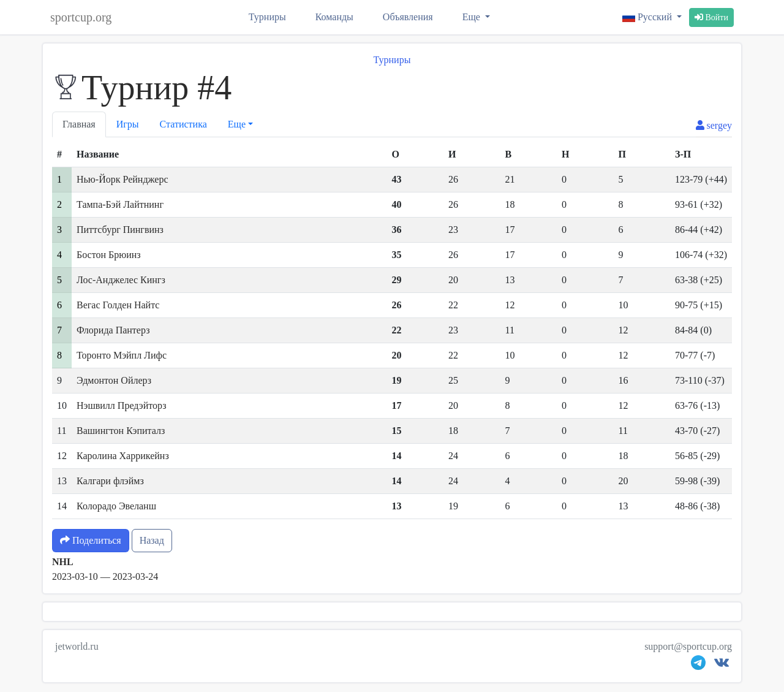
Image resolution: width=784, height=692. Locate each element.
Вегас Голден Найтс (118, 305)
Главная (79, 124)
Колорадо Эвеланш (116, 506)
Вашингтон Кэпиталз (121, 431)
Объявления (408, 17)
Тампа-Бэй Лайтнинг (120, 204)
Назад (152, 540)
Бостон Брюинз (109, 255)
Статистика (183, 124)
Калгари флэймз (110, 481)
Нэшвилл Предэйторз (122, 405)
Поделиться (91, 540)
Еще (473, 17)
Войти (711, 17)
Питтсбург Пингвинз (120, 230)
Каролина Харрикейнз (123, 456)
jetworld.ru (77, 646)
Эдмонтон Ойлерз (114, 380)
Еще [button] (237, 124)
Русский (648, 17)
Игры (128, 124)
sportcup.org (81, 17)
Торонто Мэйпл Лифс (122, 355)
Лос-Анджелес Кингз (121, 280)
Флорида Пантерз (113, 330)
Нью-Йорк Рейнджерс (123, 179)
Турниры (267, 17)
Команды (334, 17)
